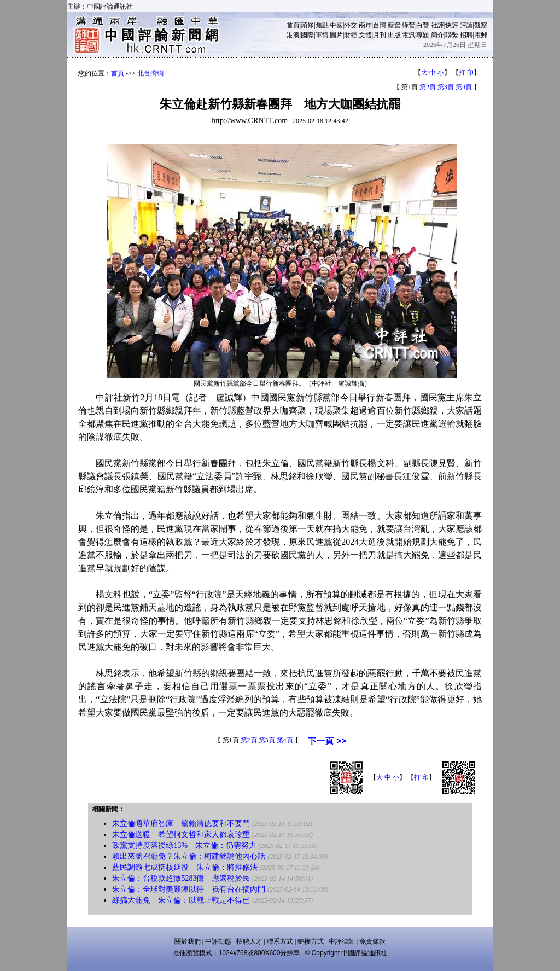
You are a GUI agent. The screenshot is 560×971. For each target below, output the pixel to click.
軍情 (322, 35)
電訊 (409, 35)
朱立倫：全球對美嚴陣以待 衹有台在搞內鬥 (189, 889)
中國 (336, 25)
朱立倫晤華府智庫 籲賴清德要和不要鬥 (181, 824)
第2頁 (428, 87)
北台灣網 (150, 73)
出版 (394, 35)
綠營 (409, 25)
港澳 (293, 35)
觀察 (481, 25)
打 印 (466, 73)
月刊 (380, 35)
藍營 (394, 25)
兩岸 (365, 25)
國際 (307, 35)
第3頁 (446, 87)
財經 (351, 35)
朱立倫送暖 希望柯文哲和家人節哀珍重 (181, 835)
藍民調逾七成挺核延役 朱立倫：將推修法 (185, 867)
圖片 (336, 35)
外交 (351, 25)
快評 (452, 25)
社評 (437, 25)
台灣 (380, 25)
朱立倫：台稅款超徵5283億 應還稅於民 (181, 878)
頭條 (307, 25)
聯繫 (452, 35)
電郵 (481, 35)
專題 (423, 35)
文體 (365, 35)
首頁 (293, 25)
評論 (466, 25)
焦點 (322, 25)
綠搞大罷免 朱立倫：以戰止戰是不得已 (181, 900)
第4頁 (464, 87)
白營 (423, 25)
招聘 (466, 35)
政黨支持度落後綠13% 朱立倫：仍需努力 (184, 845)
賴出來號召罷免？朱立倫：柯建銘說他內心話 (189, 856)
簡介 (437, 35)
